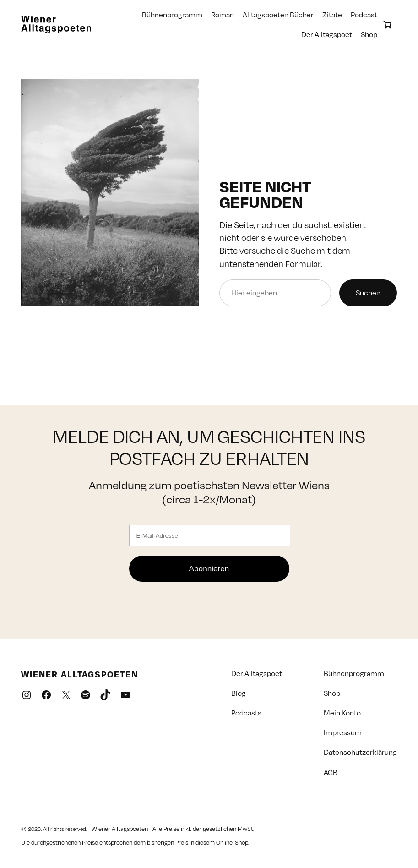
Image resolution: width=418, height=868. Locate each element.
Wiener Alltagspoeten (80, 674)
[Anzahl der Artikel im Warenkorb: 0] (387, 25)
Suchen (368, 293)
